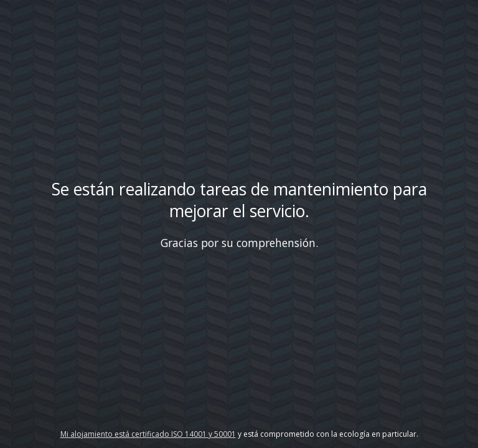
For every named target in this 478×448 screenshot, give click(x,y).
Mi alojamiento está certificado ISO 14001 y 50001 (148, 434)
